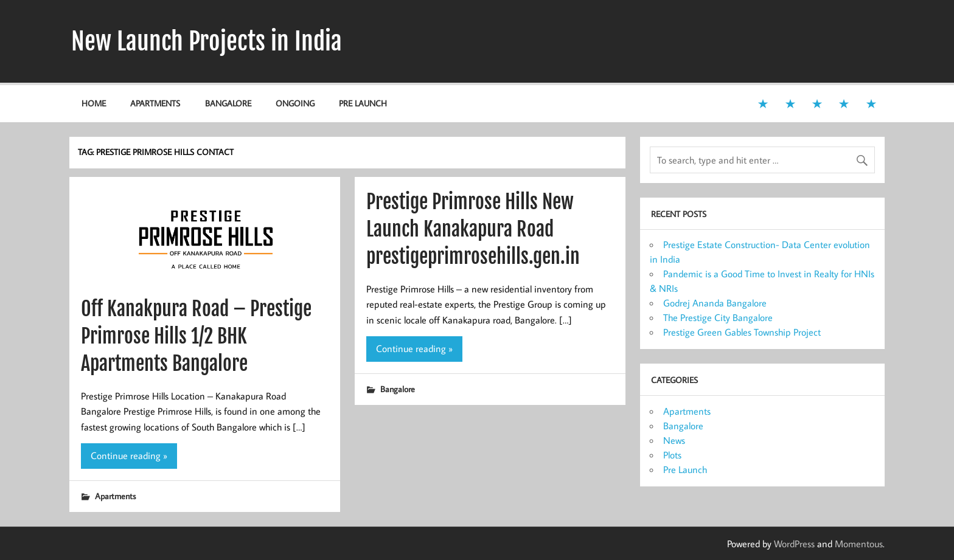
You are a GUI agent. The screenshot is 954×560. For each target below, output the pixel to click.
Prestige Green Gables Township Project (742, 332)
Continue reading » (129, 455)
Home (94, 103)
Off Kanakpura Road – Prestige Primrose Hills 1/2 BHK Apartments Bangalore (196, 336)
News (674, 440)
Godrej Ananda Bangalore (715, 303)
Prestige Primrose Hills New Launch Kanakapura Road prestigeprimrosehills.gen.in (473, 229)
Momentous (859, 544)
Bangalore (228, 103)
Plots (672, 455)
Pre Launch (363, 103)
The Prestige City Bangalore (718, 317)
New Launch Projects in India (207, 41)
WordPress (794, 544)
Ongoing (295, 103)
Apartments (155, 103)
